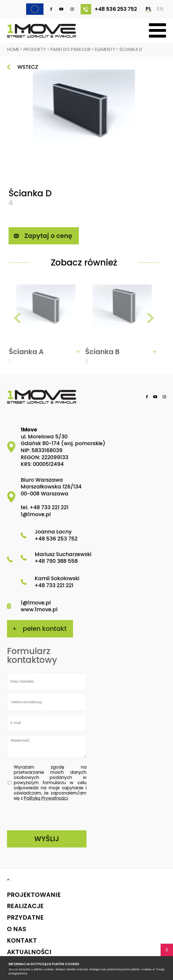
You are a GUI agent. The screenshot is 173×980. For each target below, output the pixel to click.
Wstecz (28, 67)
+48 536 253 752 (109, 9)
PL (148, 9)
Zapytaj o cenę (48, 236)
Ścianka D (131, 49)
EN (160, 9)
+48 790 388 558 (56, 561)
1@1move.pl (36, 514)
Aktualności (29, 952)
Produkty (36, 50)
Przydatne (25, 918)
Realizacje (26, 906)
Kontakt (22, 941)
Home (15, 50)
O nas (17, 929)
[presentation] (17, 321)
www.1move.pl (39, 610)
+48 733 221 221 (49, 508)
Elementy (107, 50)
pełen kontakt (45, 629)
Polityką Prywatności (46, 798)
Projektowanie (34, 895)
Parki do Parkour (72, 50)
